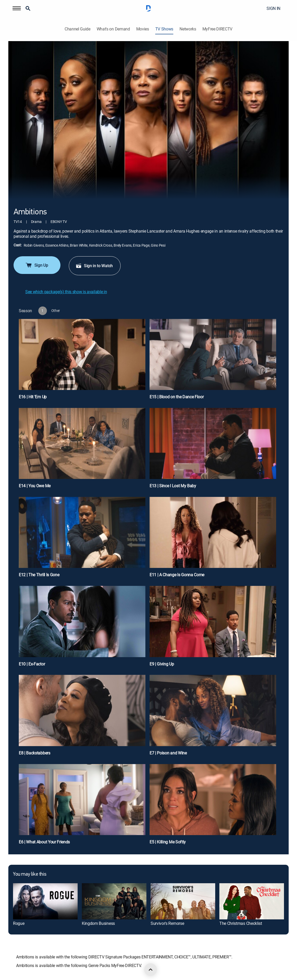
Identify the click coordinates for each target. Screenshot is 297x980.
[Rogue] (45, 901)
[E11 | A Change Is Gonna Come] (213, 539)
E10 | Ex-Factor (32, 664)
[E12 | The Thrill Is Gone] (82, 539)
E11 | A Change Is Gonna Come (177, 575)
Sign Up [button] (37, 265)
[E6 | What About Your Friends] (82, 806)
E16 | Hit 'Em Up (33, 397)
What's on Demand (113, 29)
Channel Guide (78, 29)
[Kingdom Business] (114, 901)
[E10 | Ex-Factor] (82, 628)
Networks (188, 29)
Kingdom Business (98, 923)
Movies (143, 29)
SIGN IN (273, 8)
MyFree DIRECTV (218, 29)
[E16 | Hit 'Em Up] (82, 361)
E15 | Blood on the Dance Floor (177, 397)
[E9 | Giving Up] (213, 628)
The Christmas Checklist (241, 923)
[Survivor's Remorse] (183, 901)
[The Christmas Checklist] (252, 901)
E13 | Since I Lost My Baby (173, 486)
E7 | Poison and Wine (168, 753)
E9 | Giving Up (162, 664)
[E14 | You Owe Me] (82, 450)
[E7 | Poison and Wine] (213, 717)
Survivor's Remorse (167, 923)
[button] (17, 8)
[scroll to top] (151, 970)
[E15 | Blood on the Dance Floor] (213, 361)
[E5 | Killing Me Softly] (213, 806)
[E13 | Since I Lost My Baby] (213, 450)
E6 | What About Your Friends (44, 842)
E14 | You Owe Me (35, 486)
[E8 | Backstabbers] (82, 717)
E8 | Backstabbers (35, 753)
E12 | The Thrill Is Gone (39, 575)
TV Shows (164, 29)
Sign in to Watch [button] (94, 266)
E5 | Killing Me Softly (168, 842)
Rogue (19, 923)
